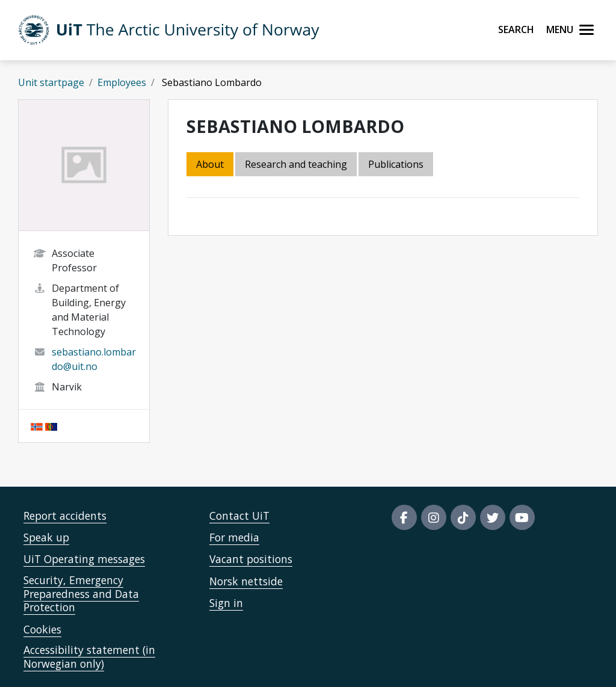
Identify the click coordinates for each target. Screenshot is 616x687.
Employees (122, 82)
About (210, 164)
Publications (396, 164)
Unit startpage (51, 82)
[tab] (397, 165)
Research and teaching (296, 164)
